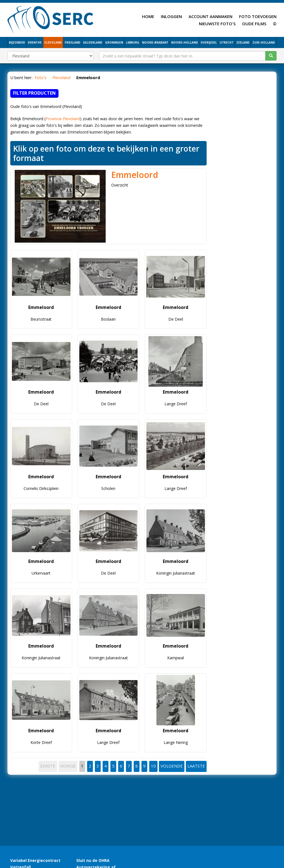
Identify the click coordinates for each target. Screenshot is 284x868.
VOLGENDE (172, 766)
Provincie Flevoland (63, 119)
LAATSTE (196, 766)
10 (153, 766)
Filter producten (34, 93)
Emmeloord (135, 175)
